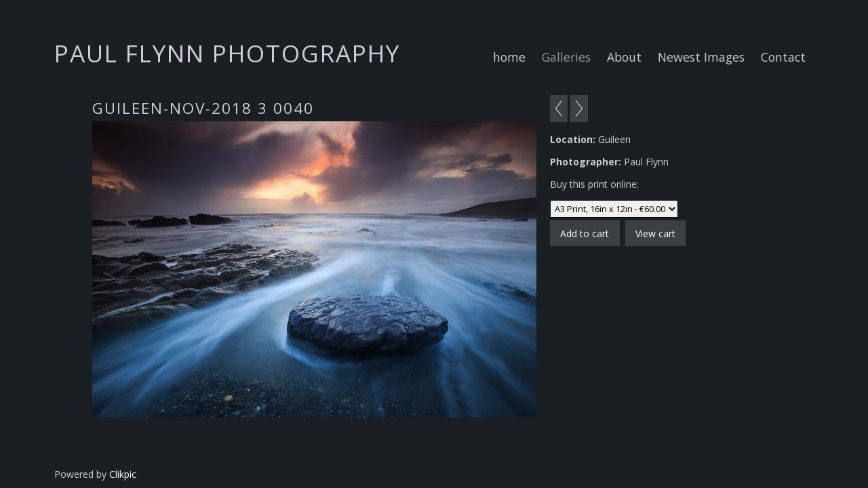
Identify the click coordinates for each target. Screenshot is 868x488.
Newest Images (701, 57)
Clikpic (123, 474)
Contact (783, 57)
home (509, 57)
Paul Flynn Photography (227, 53)
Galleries (566, 57)
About (624, 57)
